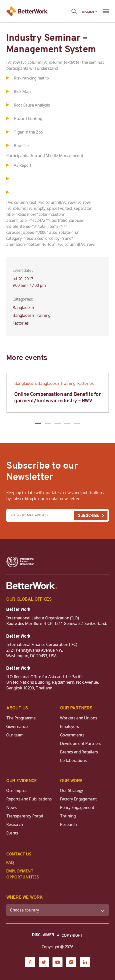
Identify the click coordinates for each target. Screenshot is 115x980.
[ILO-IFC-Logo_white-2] (20, 562)
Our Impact (16, 790)
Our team (15, 735)
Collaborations (73, 760)
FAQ (10, 862)
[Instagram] (71, 962)
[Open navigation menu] (106, 11)
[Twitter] (44, 962)
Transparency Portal (25, 816)
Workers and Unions (78, 718)
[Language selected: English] (89, 11)
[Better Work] (32, 586)
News (11, 807)
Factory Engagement (78, 799)
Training (68, 816)
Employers (69, 726)
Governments (72, 735)
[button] (38, 423)
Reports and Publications (29, 799)
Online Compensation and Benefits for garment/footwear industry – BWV (58, 398)
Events (12, 833)
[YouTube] (57, 962)
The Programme (21, 718)
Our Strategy (71, 790)
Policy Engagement (78, 807)
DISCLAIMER (43, 935)
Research (14, 824)
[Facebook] (30, 962)
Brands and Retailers (79, 752)
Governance (17, 726)
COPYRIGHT (72, 936)
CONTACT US (19, 854)
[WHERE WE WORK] (57, 910)
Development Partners (81, 743)
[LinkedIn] (85, 962)
